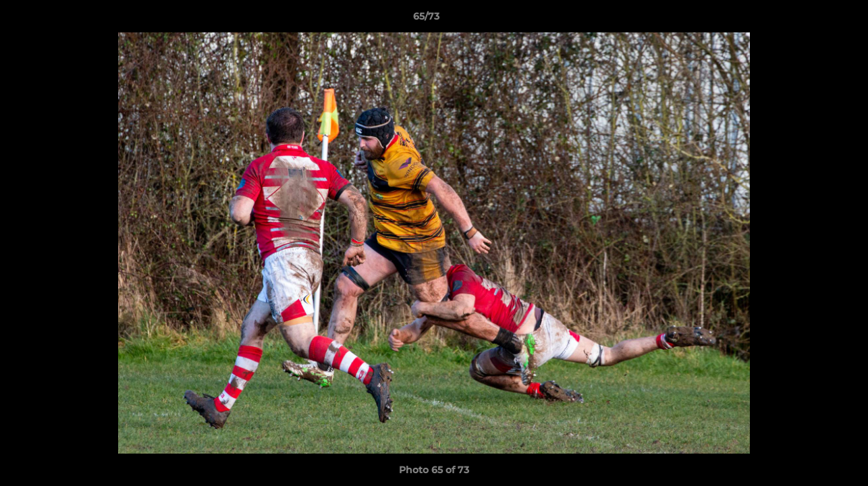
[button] (811, 20)
